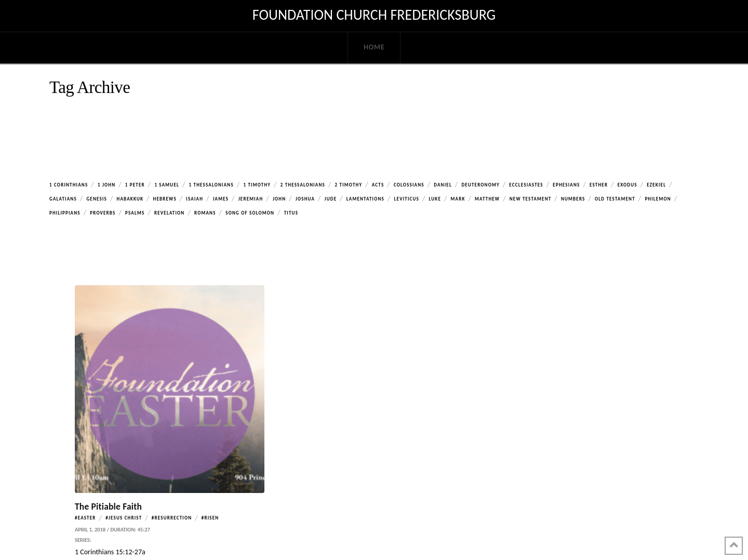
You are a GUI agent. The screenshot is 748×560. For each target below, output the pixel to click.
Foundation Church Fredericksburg (374, 15)
